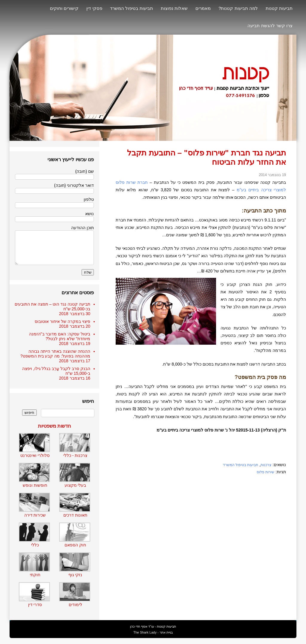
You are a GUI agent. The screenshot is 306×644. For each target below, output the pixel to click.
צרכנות (266, 465)
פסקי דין (94, 8)
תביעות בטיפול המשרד (131, 8)
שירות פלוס (266, 472)
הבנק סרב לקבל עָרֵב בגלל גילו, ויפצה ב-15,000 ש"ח (56, 371)
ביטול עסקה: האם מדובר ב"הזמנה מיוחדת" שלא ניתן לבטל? (60, 336)
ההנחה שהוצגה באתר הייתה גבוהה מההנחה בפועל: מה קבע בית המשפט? (55, 354)
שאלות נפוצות (174, 8)
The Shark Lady (145, 632)
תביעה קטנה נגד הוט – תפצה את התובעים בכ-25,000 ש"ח (52, 306)
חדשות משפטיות (54, 426)
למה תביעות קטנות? (238, 8)
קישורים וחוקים (64, 8)
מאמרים (203, 8)
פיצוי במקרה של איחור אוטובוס (62, 321)
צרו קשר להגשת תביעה (270, 26)
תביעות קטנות (279, 8)
